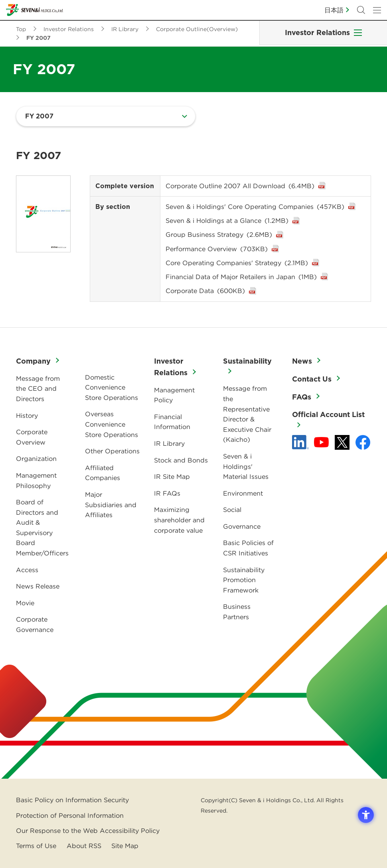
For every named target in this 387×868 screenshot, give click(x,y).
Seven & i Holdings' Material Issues (246, 466)
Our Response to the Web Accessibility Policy (88, 831)
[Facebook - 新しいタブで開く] (363, 442)
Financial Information (172, 422)
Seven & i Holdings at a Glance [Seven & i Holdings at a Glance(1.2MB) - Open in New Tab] (227, 220)
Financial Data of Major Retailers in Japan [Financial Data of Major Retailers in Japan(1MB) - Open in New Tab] (241, 277)
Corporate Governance (35, 624)
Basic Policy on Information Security (72, 800)
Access (27, 570)
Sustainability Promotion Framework (244, 580)
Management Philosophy (36, 480)
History (27, 415)
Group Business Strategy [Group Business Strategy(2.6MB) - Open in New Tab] (219, 234)
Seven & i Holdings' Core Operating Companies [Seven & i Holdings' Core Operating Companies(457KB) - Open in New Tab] (255, 207)
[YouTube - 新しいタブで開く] (321, 442)
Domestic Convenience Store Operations (112, 387)
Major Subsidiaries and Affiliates (111, 505)
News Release (38, 586)
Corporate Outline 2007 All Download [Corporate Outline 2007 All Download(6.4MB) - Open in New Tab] (240, 186)
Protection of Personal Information (70, 815)
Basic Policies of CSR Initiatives (248, 548)
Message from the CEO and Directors (38, 389)
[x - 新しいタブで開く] (342, 442)
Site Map (125, 846)
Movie (25, 603)
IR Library (169, 443)
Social (232, 510)
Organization (36, 459)
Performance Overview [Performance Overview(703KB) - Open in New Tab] (217, 249)
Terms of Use (36, 846)
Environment (243, 493)
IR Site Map (172, 476)
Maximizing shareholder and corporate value (179, 520)
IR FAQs (167, 493)
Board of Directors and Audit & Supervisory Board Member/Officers (42, 527)
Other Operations (112, 451)
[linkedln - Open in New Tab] (300, 442)
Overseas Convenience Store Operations (112, 424)
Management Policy (174, 395)
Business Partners (237, 612)
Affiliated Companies (103, 473)
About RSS (84, 846)
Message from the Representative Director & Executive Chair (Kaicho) (247, 414)
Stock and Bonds (181, 460)
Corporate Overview (32, 437)
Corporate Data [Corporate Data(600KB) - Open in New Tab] (205, 291)
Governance (242, 526)
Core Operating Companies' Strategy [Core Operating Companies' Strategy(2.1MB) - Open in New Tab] (237, 263)
